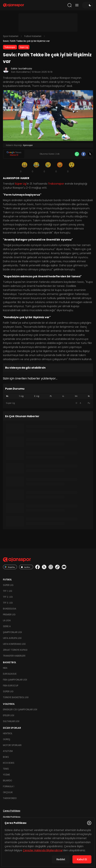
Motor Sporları (12, 745)
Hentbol (8, 733)
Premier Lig (9, 615)
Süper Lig (24, 47)
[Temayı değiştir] (88, 5)
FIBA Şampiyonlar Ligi (15, 680)
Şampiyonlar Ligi (12, 632)
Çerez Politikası (12, 811)
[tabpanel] (48, 403)
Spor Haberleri (11, 36)
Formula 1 (9, 786)
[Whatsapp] (77, 154)
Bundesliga (10, 609)
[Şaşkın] (72, 167)
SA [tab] (76, 396)
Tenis (6, 769)
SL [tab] (7, 396)
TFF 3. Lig (8, 603)
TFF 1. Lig (8, 591)
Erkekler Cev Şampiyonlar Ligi (20, 709)
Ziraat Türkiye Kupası (15, 650)
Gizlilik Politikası (12, 817)
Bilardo (7, 781)
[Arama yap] (70, 5)
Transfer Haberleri (14, 656)
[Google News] (14, 154)
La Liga (7, 620)
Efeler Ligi (9, 715)
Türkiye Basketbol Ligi (16, 697)
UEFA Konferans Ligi (14, 644)
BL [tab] (89, 396)
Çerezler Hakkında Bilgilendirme (43, 850)
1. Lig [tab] (21, 396)
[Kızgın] (60, 167)
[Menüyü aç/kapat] (77, 5)
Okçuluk (8, 792)
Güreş (7, 739)
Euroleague (10, 674)
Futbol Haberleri (33, 36)
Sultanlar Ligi (11, 721)
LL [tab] (63, 396)
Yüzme (6, 775)
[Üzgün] (48, 167)
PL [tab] (51, 396)
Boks (6, 757)
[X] (90, 154)
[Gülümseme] (24, 167)
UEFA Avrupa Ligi (12, 638)
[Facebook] (83, 154)
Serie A (7, 626)
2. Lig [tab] (37, 396)
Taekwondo (10, 798)
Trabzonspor (10, 47)
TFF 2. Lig (8, 597)
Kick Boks (9, 763)
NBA (5, 668)
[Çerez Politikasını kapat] (89, 823)
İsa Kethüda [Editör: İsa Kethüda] (25, 69)
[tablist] (48, 396)
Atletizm (8, 751)
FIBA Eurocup (11, 686)
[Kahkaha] (36, 167)
